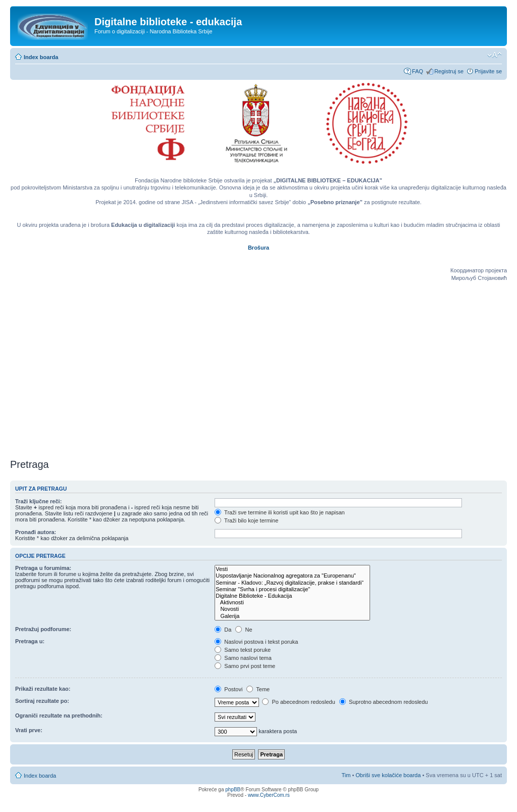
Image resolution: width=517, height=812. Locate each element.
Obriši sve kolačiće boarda (388, 775)
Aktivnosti (292, 603)
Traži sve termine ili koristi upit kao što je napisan (280, 512)
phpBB (233, 790)
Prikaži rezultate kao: (43, 689)
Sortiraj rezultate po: (42, 701)
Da (223, 630)
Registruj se (449, 71)
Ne (244, 630)
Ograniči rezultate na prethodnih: (59, 715)
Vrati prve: (29, 730)
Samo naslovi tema (243, 658)
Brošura (258, 248)
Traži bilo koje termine (246, 520)
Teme (258, 689)
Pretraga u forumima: (43, 568)
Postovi (228, 689)
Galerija (292, 616)
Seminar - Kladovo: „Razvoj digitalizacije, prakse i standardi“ (292, 583)
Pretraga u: (30, 641)
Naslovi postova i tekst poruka (256, 642)
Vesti (292, 569)
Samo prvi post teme (245, 666)
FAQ (418, 71)
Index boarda (41, 57)
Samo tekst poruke (243, 650)
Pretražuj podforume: (43, 629)
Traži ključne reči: (38, 501)
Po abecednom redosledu (298, 702)
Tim (346, 775)
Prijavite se (488, 71)
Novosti (292, 609)
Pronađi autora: (36, 532)
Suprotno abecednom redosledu (384, 702)
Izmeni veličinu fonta (495, 55)
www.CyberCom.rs (269, 795)
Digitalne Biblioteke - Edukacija (292, 596)
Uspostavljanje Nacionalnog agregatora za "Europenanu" (292, 576)
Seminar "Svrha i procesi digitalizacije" (292, 589)
